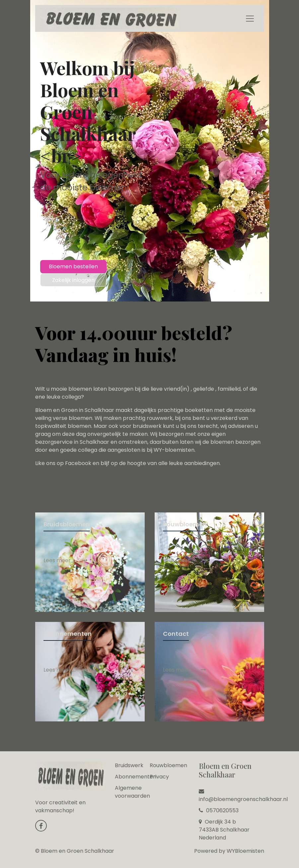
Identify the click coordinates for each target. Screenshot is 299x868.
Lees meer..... (66, 560)
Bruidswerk (129, 765)
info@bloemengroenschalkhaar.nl (243, 796)
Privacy (159, 777)
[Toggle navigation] (250, 19)
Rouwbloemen (168, 765)
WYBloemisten (245, 851)
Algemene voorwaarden (132, 792)
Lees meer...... (186, 560)
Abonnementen (136, 777)
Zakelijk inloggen (73, 280)
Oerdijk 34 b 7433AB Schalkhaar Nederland (224, 830)
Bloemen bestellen (73, 267)
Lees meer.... (185, 670)
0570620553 (219, 810)
